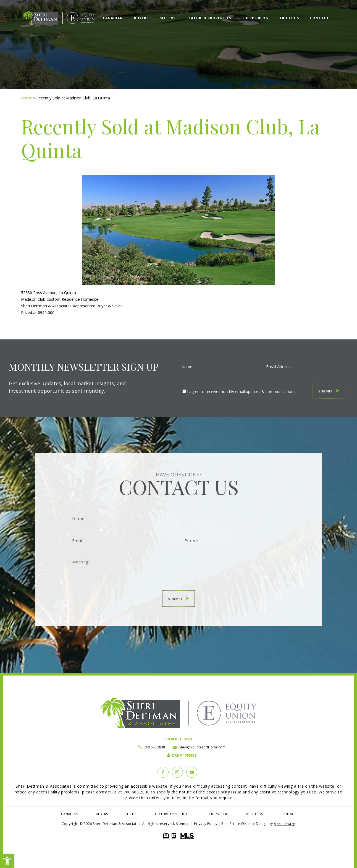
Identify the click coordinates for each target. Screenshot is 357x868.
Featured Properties (209, 18)
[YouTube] (192, 772)
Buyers (141, 18)
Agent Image (285, 824)
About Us (289, 18)
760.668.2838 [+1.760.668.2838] (154, 747)
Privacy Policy (206, 824)
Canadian (113, 18)
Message (179, 566)
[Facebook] (163, 772)
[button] (7, 861)
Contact (320, 18)
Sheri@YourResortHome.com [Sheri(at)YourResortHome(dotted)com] (202, 747)
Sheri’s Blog (255, 18)
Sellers (168, 18)
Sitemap (183, 824)
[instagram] (177, 772)
